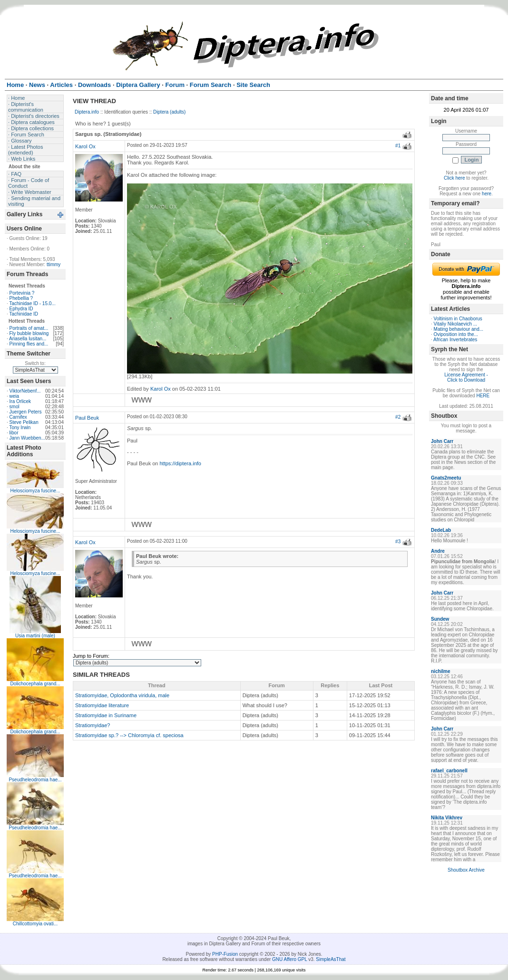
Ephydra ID (21, 309)
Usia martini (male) (35, 636)
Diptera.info (87, 112)
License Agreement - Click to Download (466, 377)
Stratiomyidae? (93, 725)
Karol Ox (85, 146)
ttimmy (54, 264)
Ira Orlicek (20, 401)
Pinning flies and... (29, 344)
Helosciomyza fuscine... (35, 491)
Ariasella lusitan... (28, 339)
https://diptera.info (181, 463)
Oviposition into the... (456, 334)
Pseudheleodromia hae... (35, 780)
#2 (398, 417)
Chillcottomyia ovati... (35, 924)
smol (15, 407)
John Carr (442, 441)
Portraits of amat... (29, 328)
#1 (398, 146)
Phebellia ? (21, 298)
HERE (483, 396)
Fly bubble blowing (29, 333)
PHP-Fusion (225, 954)
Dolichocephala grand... (35, 684)
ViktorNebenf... (25, 391)
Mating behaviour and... (459, 329)
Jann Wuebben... (27, 438)
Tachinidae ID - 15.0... (32, 303)
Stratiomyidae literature (102, 705)
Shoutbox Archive (466, 870)
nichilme (441, 671)
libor (14, 433)
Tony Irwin (20, 428)
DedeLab (441, 530)
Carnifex (18, 417)
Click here (454, 178)
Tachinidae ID (24, 314)
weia (15, 396)
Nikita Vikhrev (447, 818)
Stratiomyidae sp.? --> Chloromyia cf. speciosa (129, 735)
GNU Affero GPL (289, 959)
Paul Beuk (87, 418)
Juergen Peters (26, 412)
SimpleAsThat (331, 959)
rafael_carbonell (449, 771)
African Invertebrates (455, 340)
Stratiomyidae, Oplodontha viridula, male (122, 695)
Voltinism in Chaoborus (458, 319)
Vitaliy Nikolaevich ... (456, 324)
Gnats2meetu (446, 478)
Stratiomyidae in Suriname (106, 715)
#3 (398, 542)
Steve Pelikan (24, 422)
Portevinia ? (22, 293)
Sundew (440, 619)
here (487, 194)
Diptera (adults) (169, 112)
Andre (438, 551)
